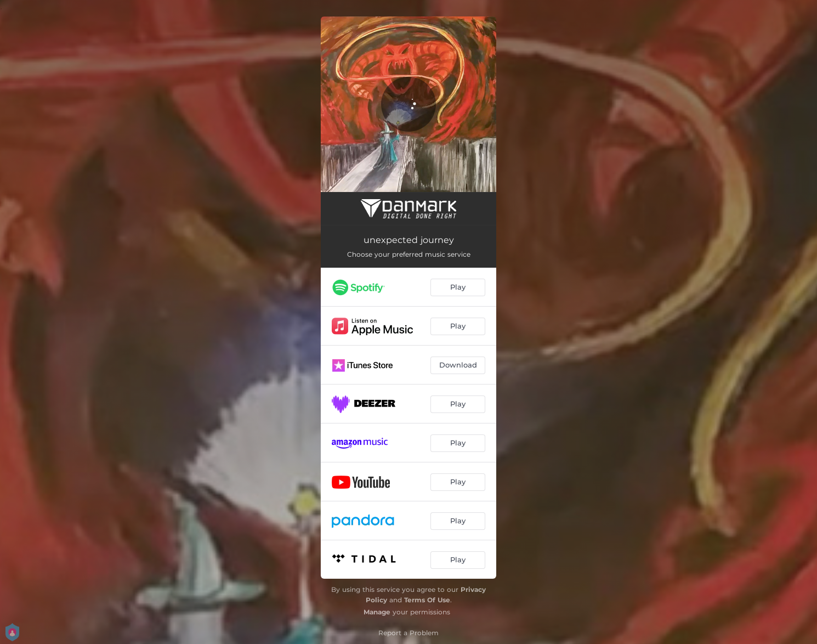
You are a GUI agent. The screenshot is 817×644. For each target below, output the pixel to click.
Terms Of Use (427, 600)
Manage (377, 612)
